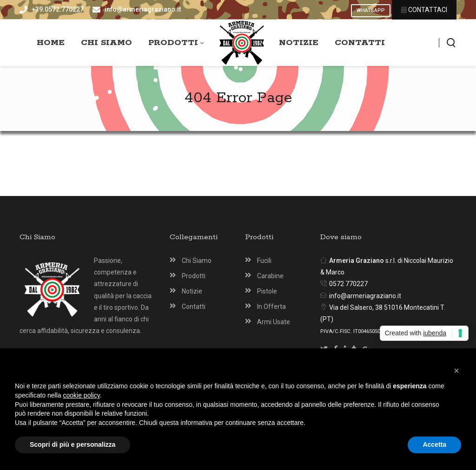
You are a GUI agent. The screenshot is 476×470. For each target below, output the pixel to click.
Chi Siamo (197, 261)
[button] (456, 371)
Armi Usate (274, 322)
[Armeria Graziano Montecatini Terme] (242, 43)
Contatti (194, 307)
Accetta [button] (434, 444)
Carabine (270, 276)
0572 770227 (348, 284)
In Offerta (271, 307)
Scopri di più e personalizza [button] (73, 444)
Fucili (264, 261)
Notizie (192, 291)
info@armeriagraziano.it (365, 296)
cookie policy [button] (82, 395)
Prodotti (194, 276)
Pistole (267, 291)
